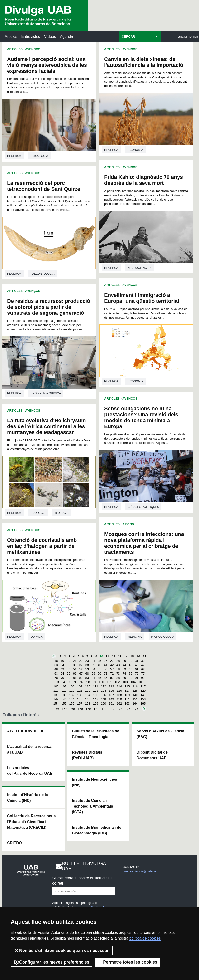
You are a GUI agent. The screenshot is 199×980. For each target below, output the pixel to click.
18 (56, 661)
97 (82, 682)
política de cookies (145, 938)
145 (80, 699)
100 (101, 682)
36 (75, 665)
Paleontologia (43, 274)
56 (106, 669)
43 (118, 665)
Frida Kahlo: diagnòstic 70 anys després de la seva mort (144, 180)
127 (127, 691)
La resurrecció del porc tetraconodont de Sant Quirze (44, 186)
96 (76, 682)
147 (95, 699)
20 (68, 661)
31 (137, 661)
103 (125, 682)
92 (143, 678)
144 (72, 699)
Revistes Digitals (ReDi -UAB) (87, 755)
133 (80, 695)
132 (72, 695)
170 (88, 709)
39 (93, 665)
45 (130, 665)
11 (107, 656)
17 (144, 656)
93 (57, 682)
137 (111, 695)
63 (56, 674)
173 (112, 709)
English (194, 37)
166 (57, 709)
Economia (135, 150)
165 (143, 703)
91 (137, 678)
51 (75, 669)
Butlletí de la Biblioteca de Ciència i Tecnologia (96, 734)
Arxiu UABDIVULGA (25, 731)
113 (111, 686)
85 (99, 678)
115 (127, 686)
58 (118, 669)
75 (130, 674)
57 (112, 669)
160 (104, 703)
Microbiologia (163, 637)
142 (56, 699)
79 (62, 678)
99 (94, 682)
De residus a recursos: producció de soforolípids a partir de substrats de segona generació (49, 307)
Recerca (14, 156)
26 (106, 661)
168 (72, 709)
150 (119, 699)
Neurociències (140, 268)
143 (64, 699)
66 (75, 674)
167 (65, 709)
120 (72, 691)
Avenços (33, 49)
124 (104, 691)
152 (135, 699)
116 (135, 686)
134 (88, 695)
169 (80, 709)
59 (124, 669)
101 (109, 682)
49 (62, 669)
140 (135, 695)
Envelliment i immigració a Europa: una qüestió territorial (142, 298)
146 (88, 699)
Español (182, 37)
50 (68, 669)
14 (126, 656)
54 (93, 669)
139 (127, 695)
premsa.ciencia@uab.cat (140, 871)
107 (64, 686)
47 (143, 665)
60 (130, 669)
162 (119, 703)
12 (114, 656)
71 (106, 674)
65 (68, 674)
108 (72, 686)
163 (127, 703)
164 (135, 703)
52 (81, 669)
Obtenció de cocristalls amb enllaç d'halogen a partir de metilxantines (42, 546)
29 (124, 661)
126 (119, 691)
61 (137, 669)
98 (88, 682)
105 (141, 682)
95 (70, 682)
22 (81, 661)
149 (111, 699)
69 (93, 674)
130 (56, 695)
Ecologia (38, 513)
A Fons (128, 524)
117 (143, 686)
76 (137, 674)
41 (106, 665)
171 (96, 709)
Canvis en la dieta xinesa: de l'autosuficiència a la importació (144, 62)
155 (64, 703)
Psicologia (39, 156)
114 (119, 686)
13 (120, 656)
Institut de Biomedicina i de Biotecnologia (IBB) (97, 830)
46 (137, 665)
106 (56, 686)
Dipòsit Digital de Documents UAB (152, 755)
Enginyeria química (46, 393)
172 (104, 709)
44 (124, 665)
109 (80, 686)
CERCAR (128, 37)
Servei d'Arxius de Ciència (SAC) (160, 734)
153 (143, 699)
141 (143, 695)
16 (138, 656)
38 (87, 665)
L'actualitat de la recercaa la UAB (29, 749)
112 (104, 686)
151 (127, 699)
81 (75, 678)
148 (104, 699)
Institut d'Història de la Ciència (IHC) (28, 798)
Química (37, 637)
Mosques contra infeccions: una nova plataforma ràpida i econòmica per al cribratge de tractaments (144, 543)
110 (88, 686)
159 (95, 703)
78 (56, 678)
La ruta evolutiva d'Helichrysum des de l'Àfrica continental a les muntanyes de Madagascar (46, 426)
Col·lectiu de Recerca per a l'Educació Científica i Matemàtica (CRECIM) (31, 822)
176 (136, 709)
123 (95, 691)
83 (87, 678)
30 (130, 661)
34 (62, 665)
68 (87, 674)
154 (56, 703)
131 (64, 695)
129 (143, 691)
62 (143, 669)
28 (118, 661)
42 (112, 665)
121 (80, 691)
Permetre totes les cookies (127, 962)
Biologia (62, 513)
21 (75, 661)
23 (87, 661)
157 (80, 703)
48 (56, 669)
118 (56, 691)
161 (111, 703)
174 (120, 709)
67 (81, 674)
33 (56, 665)
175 (128, 709)
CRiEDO (14, 843)
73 (118, 674)
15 (132, 656)
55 (99, 669)
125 (111, 691)
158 (88, 703)
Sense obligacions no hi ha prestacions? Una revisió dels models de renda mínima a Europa (141, 417)
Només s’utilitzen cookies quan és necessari (62, 951)
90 (130, 678)
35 (68, 665)
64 (62, 674)
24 (93, 661)
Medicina (135, 637)
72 (112, 674)
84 (93, 678)
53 (87, 669)
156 (72, 703)
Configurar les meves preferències (51, 962)
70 (99, 674)
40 (99, 665)
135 (95, 695)
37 (81, 665)
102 (117, 682)
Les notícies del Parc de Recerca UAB (30, 771)
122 (88, 691)
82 (81, 678)
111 (95, 686)
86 (106, 678)
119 (64, 691)
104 (133, 682)
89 (124, 678)
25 (99, 661)
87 (112, 678)
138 (119, 695)
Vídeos (50, 37)
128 (135, 691)
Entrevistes (31, 37)
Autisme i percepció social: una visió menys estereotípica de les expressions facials (47, 65)
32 (143, 661)
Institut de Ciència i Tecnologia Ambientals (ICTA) (92, 806)
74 (124, 674)
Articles (11, 37)
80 (68, 678)
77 (143, 674)
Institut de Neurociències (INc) (95, 782)
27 (112, 661)
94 (63, 682)
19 (62, 661)
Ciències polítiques (143, 507)
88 (118, 678)
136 (104, 695)
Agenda (66, 37)
